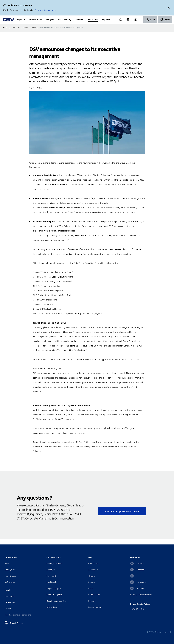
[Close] (169, 8)
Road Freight (52, 582)
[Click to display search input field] (120, 23)
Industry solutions (54, 563)
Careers (91, 576)
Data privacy (10, 602)
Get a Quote (10, 570)
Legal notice (10, 596)
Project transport (54, 588)
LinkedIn (141, 563)
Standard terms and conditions (18, 615)
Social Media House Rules (141, 595)
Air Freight (51, 570)
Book (7, 563)
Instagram (141, 582)
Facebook (141, 570)
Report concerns (95, 607)
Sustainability (94, 595)
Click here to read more (45, 10)
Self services (10, 582)
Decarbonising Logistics (56, 601)
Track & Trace (10, 576)
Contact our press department (122, 517)
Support (92, 601)
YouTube (140, 588)
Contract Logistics (54, 595)
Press (91, 588)
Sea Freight (51, 576)
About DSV (93, 570)
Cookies (8, 608)
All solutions (52, 607)
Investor (92, 582)
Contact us (93, 563)
